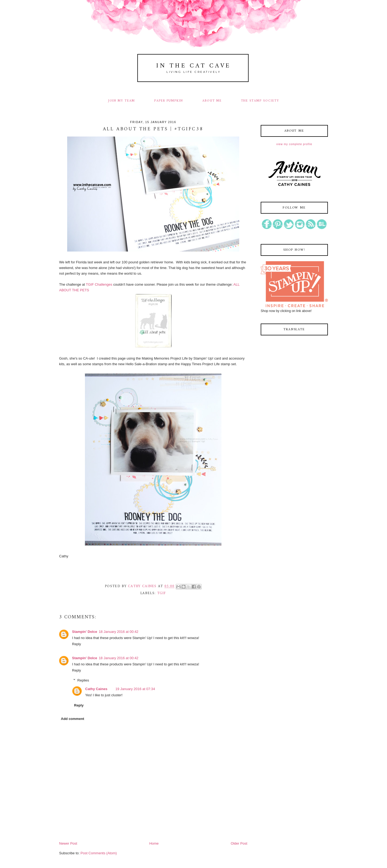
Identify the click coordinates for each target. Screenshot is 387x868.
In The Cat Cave (193, 66)
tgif (162, 593)
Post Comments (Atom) (99, 853)
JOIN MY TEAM (122, 101)
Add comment (73, 719)
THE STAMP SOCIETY (260, 101)
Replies (83, 680)
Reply (76, 644)
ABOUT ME (212, 101)
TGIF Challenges (100, 284)
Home (154, 843)
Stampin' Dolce (85, 632)
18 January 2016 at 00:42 (118, 632)
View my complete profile (294, 144)
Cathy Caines (96, 689)
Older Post (239, 843)
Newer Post (68, 843)
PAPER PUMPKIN (169, 101)
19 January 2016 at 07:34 (135, 689)
